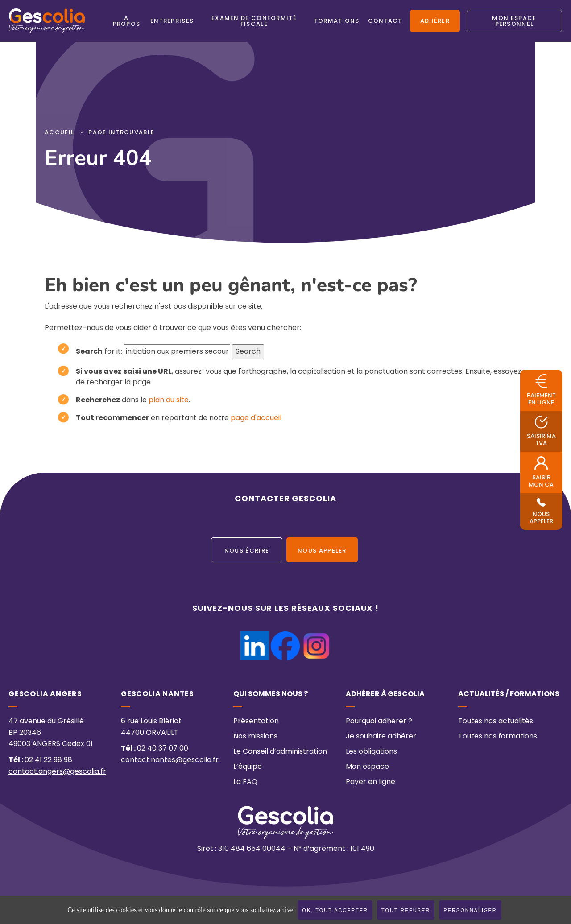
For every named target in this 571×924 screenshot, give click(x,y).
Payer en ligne (370, 782)
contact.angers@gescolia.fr (57, 772)
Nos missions (255, 737)
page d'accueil (256, 418)
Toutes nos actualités (496, 722)
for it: (99, 352)
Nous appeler (322, 551)
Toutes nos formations (498, 737)
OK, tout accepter (335, 910)
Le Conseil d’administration (280, 752)
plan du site (169, 400)
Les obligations (371, 752)
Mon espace (367, 767)
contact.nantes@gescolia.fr (170, 760)
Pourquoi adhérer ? (379, 722)
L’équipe (248, 767)
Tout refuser (406, 910)
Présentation (256, 722)
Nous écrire (247, 551)
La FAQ (245, 782)
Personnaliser (470, 910)
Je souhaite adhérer (381, 737)
